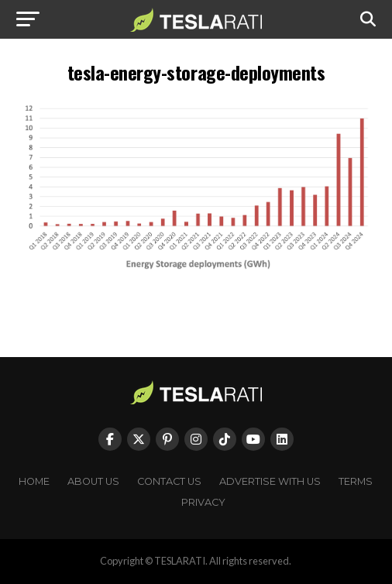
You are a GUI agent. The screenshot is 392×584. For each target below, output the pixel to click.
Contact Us (169, 481)
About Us (93, 481)
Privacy (203, 502)
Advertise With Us (270, 481)
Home (34, 481)
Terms (356, 481)
